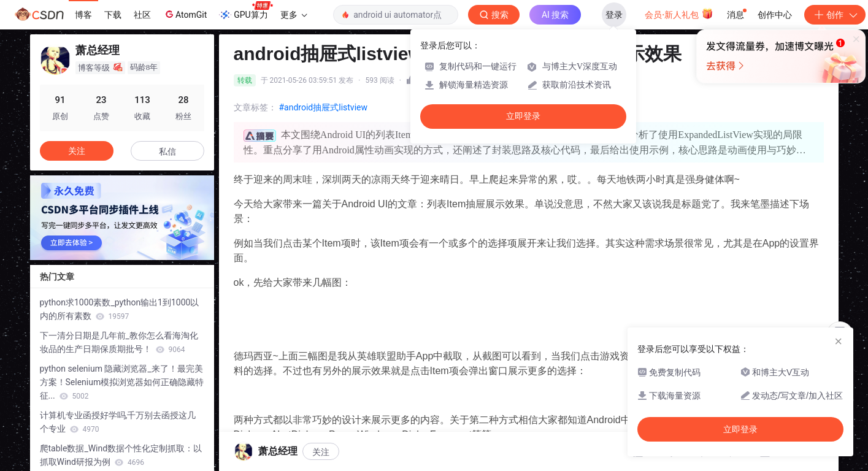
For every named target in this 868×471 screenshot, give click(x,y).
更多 (294, 15)
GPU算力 (246, 11)
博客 (83, 15)
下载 (113, 15)
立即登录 (523, 116)
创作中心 (775, 15)
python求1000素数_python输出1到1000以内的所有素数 (120, 309)
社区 (142, 15)
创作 (835, 15)
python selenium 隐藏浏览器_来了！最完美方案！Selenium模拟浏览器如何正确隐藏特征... (122, 382)
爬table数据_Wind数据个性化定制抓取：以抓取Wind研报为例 (121, 455)
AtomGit (185, 14)
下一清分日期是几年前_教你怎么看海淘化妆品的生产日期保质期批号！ (119, 342)
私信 (167, 151)
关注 (77, 151)
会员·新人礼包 (679, 13)
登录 (614, 15)
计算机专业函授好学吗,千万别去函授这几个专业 (118, 422)
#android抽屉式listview (324, 107)
